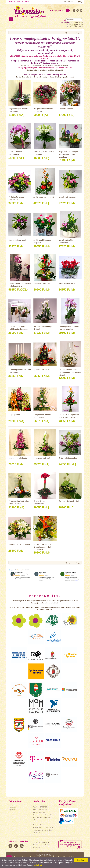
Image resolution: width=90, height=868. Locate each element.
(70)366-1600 (43, 810)
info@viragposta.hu (40, 812)
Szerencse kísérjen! (42, 458)
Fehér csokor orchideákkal (19, 544)
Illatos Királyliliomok (67, 109)
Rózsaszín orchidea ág (18, 458)
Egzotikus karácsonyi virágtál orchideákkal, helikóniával (42, 547)
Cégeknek (12, 810)
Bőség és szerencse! (42, 283)
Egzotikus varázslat (41, 370)
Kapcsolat (12, 2)
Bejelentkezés (68, 2)
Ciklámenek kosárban (67, 283)
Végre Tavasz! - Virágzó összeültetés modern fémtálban (68, 154)
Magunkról (25, 2)
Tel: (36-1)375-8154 (40, 807)
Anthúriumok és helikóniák (44, 197)
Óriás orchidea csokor (68, 458)
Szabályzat (38, 865)
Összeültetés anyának (17, 240)
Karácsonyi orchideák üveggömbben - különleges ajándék (70, 372)
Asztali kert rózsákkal (67, 197)
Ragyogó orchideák (16, 415)
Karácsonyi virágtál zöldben (70, 501)
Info (18, 2)
